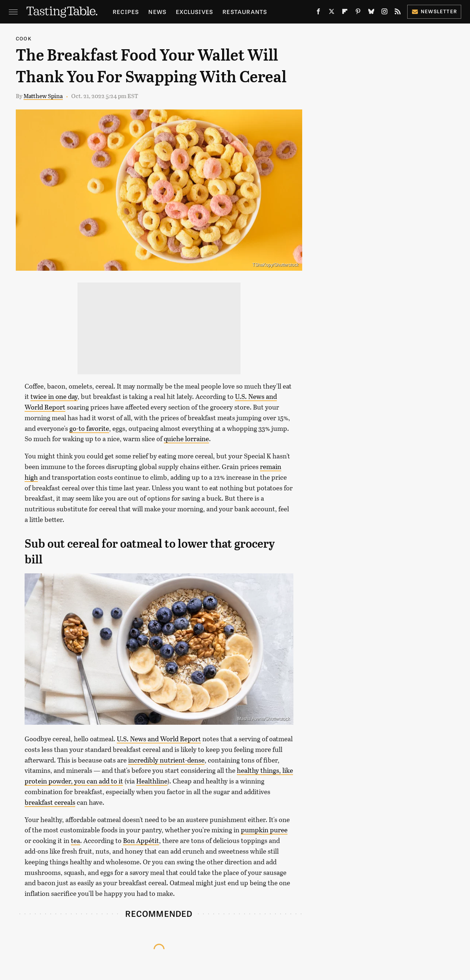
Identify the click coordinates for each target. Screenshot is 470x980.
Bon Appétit (141, 840)
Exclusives (194, 12)
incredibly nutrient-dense (166, 760)
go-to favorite (89, 428)
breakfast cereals (50, 802)
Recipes (126, 12)
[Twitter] (332, 13)
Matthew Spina (43, 96)
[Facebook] (318, 13)
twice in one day (54, 396)
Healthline (152, 781)
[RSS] (398, 13)
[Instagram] (384, 13)
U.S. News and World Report (159, 739)
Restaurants (245, 12)
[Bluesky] (371, 13)
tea (75, 840)
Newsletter (434, 11)
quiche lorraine (186, 439)
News (157, 12)
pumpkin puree (264, 830)
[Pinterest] (358, 13)
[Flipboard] (345, 13)
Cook (24, 38)
